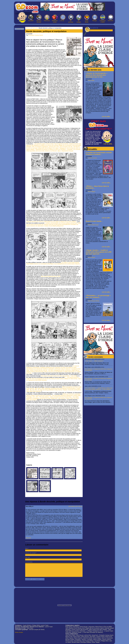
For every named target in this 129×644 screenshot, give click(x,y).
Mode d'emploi (19, 632)
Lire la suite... (106, 116)
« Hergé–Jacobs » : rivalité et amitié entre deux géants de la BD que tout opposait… (99, 252)
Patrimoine (47, 18)
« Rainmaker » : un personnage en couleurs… (98, 296)
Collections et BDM (103, 19)
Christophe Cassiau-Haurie (36, 35)
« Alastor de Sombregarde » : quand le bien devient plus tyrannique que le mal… (97, 75)
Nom (26, 548)
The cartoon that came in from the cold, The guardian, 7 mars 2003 (59, 376)
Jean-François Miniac (94, 301)
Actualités (31, 18)
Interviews (111, 18)
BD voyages (79, 19)
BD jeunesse (71, 19)
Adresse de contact (30, 553)
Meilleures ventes (55, 19)
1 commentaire (19, 29)
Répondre (28, 538)
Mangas (95, 18)
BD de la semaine (39, 19)
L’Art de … (63, 18)
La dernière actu (95, 70)
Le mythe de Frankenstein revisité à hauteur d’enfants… (99, 153)
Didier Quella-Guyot (93, 225)
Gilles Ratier (91, 80)
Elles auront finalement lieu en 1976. (51, 276)
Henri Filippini (92, 192)
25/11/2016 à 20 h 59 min (75, 506)
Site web (28, 557)
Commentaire (29, 562)
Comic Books (87, 19)
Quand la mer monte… (94, 221)
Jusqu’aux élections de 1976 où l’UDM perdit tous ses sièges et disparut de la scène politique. (51, 222)
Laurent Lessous (92, 158)
